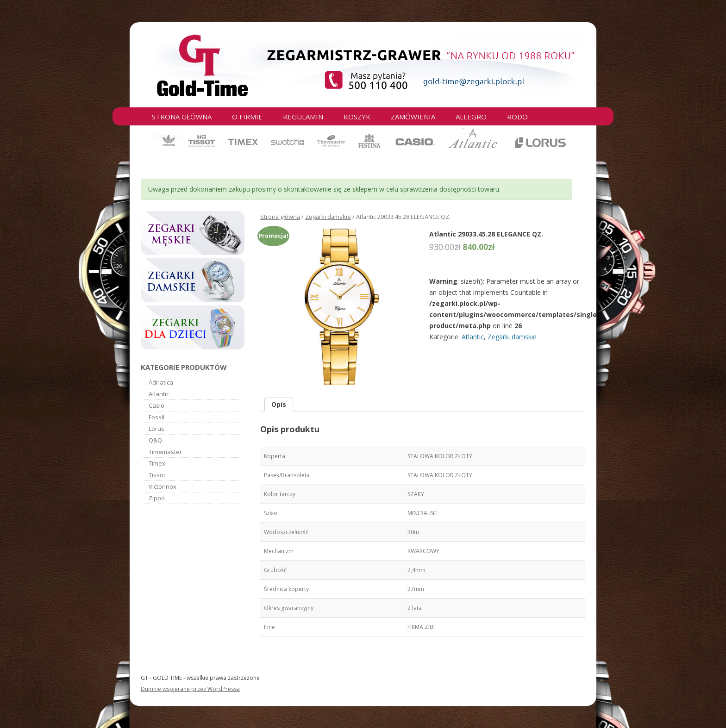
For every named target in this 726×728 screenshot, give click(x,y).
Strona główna (182, 117)
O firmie (247, 117)
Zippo (157, 498)
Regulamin (303, 117)
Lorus (156, 429)
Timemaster (165, 452)
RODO (517, 117)
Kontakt (169, 137)
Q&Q (155, 440)
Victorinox (163, 486)
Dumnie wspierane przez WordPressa (190, 689)
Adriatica (161, 382)
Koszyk (357, 117)
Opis (279, 404)
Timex (157, 463)
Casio (156, 405)
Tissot (157, 475)
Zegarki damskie (328, 217)
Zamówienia (413, 117)
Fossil (156, 417)
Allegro (471, 117)
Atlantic (473, 337)
